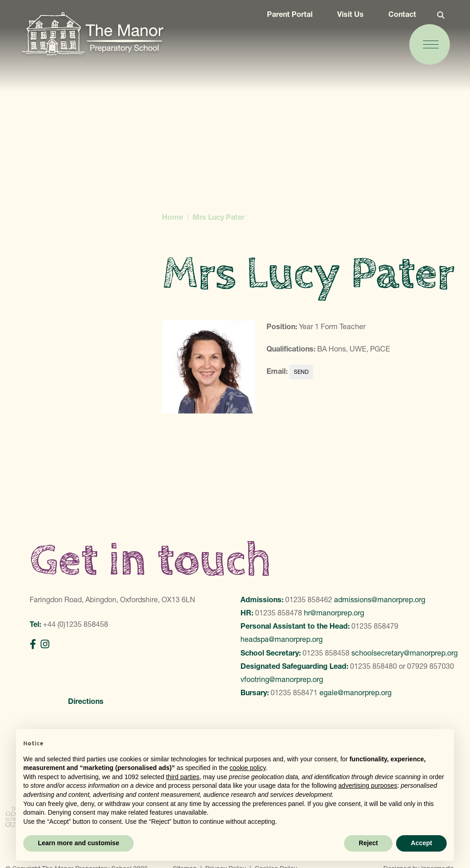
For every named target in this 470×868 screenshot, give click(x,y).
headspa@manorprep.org (282, 639)
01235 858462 (309, 599)
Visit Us (345, 19)
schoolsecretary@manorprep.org (405, 653)
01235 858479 (375, 626)
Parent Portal (284, 19)
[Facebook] (33, 644)
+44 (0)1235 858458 (76, 624)
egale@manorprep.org (355, 692)
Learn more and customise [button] (78, 843)
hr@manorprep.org (334, 613)
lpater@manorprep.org (301, 372)
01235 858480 (373, 666)
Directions (86, 701)
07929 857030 (431, 666)
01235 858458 (326, 653)
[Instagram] (45, 644)
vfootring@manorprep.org (282, 679)
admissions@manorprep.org (380, 599)
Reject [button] (368, 843)
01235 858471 (294, 692)
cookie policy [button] (248, 768)
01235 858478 (279, 613)
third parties (183, 777)
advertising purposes (368, 785)
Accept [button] (421, 843)
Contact (396, 19)
